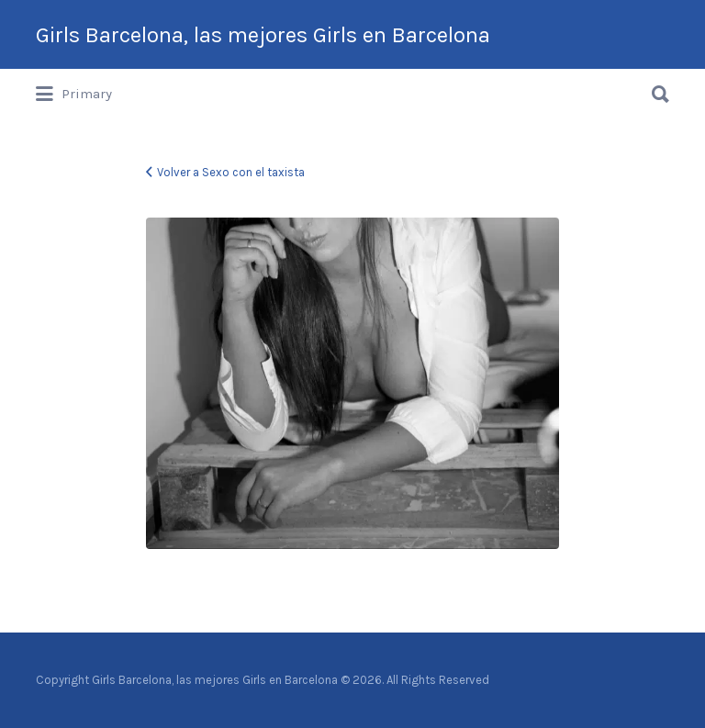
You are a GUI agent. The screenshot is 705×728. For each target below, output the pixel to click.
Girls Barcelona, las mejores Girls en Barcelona (263, 35)
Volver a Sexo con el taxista (231, 172)
